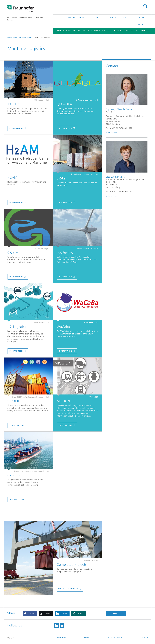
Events (97, 18)
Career (112, 18)
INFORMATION (66, 425)
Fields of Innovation (94, 31)
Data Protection (116, 638)
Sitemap (144, 638)
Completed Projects (69, 589)
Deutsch (141, 24)
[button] (30, 613)
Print (116, 613)
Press (126, 18)
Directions (61, 638)
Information (16, 128)
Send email (113, 133)
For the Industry (66, 31)
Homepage (12, 37)
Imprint (87, 638)
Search (145, 6)
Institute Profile (77, 18)
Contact (141, 18)
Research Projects (123, 31)
